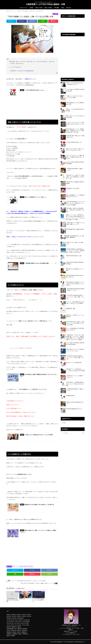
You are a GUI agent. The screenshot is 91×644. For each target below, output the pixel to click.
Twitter (63, 8)
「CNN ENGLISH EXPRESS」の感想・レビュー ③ (75, 169)
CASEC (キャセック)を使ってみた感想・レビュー (75, 243)
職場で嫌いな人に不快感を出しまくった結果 (75, 270)
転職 (32, 566)
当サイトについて (24, 8)
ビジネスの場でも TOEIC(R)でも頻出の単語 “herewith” (75, 90)
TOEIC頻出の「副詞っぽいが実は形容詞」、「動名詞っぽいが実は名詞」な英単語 (75, 210)
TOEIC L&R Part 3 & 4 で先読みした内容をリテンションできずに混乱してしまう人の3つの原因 (75, 323)
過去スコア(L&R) (39, 8)
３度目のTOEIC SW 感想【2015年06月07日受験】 (75, 263)
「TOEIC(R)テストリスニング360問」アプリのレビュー (75, 377)
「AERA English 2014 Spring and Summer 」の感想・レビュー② (75, 290)
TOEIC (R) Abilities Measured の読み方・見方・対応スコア (75, 276)
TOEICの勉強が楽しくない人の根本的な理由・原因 (75, 103)
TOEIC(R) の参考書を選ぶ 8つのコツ (74, 409)
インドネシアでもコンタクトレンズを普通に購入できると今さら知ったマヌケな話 (75, 124)
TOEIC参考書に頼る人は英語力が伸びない (75, 230)
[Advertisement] (32, 107)
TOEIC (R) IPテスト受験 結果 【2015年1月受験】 (75, 183)
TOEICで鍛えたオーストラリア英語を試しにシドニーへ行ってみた (75, 350)
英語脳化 (10, 566)
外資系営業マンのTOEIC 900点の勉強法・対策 (46, 4)
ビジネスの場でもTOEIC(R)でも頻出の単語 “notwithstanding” (75, 344)
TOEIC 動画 (56, 8)
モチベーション (16, 566)
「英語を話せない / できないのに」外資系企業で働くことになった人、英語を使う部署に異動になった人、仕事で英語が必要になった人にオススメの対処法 (75, 337)
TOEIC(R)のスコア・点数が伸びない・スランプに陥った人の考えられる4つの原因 (75, 370)
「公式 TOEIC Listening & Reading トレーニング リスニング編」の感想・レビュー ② (75, 297)
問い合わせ (69, 8)
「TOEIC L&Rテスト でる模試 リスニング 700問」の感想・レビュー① (75, 223)
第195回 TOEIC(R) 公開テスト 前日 (74, 256)
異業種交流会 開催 (71, 308)
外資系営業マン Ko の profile (73, 188)
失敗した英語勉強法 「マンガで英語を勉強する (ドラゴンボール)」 (75, 196)
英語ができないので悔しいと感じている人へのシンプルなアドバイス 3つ (75, 150)
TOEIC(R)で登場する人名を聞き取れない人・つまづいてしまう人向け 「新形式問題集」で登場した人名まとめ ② (75, 251)
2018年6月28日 (30, 71)
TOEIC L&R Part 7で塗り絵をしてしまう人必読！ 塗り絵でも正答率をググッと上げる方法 (75, 284)
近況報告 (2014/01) (70, 396)
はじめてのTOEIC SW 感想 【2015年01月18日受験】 (75, 163)
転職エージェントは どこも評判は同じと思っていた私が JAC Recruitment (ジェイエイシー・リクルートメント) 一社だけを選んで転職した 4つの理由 (75, 217)
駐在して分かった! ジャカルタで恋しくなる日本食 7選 (75, 117)
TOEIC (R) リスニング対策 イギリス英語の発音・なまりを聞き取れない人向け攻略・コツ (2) (75, 177)
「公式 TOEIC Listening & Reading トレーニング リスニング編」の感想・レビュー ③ (75, 357)
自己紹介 (31, 8)
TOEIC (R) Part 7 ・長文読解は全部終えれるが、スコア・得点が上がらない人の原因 (75, 384)
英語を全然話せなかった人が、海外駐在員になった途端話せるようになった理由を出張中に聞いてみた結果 (75, 131)
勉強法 (23, 566)
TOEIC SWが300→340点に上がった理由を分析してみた (75, 136)
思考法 (27, 566)
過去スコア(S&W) (48, 8)
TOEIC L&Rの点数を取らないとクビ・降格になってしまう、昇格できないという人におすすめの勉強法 (75, 203)
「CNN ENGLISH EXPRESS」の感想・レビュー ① (75, 390)
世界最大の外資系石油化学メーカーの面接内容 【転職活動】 (75, 237)
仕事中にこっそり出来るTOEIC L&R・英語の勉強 (75, 110)
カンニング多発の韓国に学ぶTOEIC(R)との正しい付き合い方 (75, 329)
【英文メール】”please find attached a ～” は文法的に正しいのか (75, 84)
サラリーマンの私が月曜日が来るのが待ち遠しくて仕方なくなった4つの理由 (75, 303)
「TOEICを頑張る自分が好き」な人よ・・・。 (74, 143)
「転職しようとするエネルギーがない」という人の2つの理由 (75, 97)
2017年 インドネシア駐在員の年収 (74, 363)
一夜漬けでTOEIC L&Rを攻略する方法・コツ (75, 403)
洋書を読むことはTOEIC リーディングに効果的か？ (75, 316)
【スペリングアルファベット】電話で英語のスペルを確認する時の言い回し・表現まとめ (75, 157)
